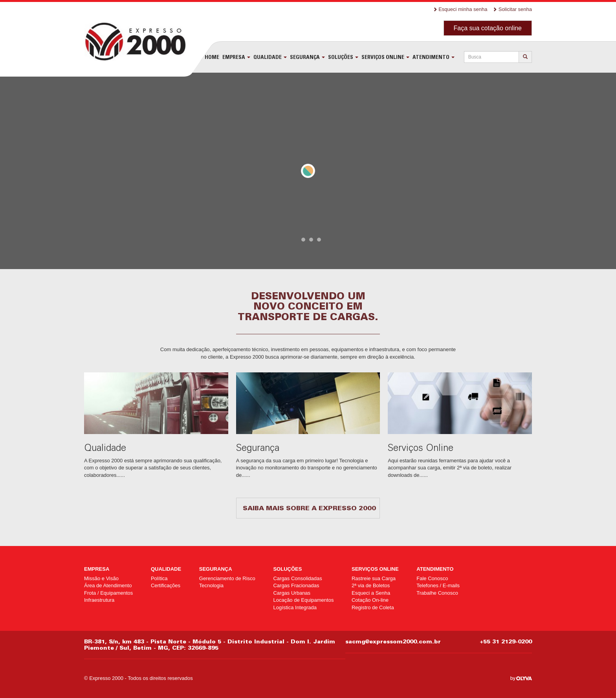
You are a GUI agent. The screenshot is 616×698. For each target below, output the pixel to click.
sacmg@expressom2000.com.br (393, 641)
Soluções (343, 57)
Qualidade (270, 57)
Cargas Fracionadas (296, 585)
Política (159, 578)
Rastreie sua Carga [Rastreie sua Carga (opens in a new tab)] (374, 578)
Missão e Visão (101, 578)
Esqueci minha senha (460, 9)
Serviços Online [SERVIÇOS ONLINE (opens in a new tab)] (385, 57)
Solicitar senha (512, 9)
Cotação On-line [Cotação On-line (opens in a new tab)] (370, 600)
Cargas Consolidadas (297, 578)
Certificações (166, 585)
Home (212, 57)
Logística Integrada (295, 607)
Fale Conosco (432, 578)
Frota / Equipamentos (108, 593)
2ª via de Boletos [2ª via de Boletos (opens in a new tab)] (371, 585)
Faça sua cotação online (488, 28)
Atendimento (434, 57)
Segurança (307, 57)
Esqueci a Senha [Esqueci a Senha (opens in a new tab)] (371, 593)
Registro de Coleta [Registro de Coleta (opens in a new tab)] (373, 607)
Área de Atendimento (108, 585)
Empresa (236, 57)
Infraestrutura (99, 600)
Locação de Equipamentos (303, 600)
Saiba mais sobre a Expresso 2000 (309, 508)
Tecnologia (211, 585)
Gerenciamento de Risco (227, 578)
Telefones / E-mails (438, 585)
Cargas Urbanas (292, 593)
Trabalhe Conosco (437, 593)
